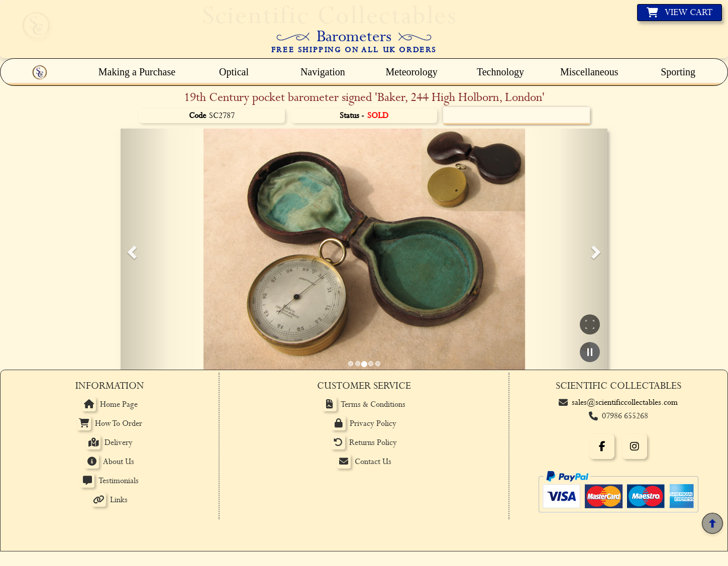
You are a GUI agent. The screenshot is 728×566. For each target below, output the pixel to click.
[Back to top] (712, 524)
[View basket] (680, 13)
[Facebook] (602, 446)
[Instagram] (635, 446)
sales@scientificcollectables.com (625, 403)
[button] (131, 249)
